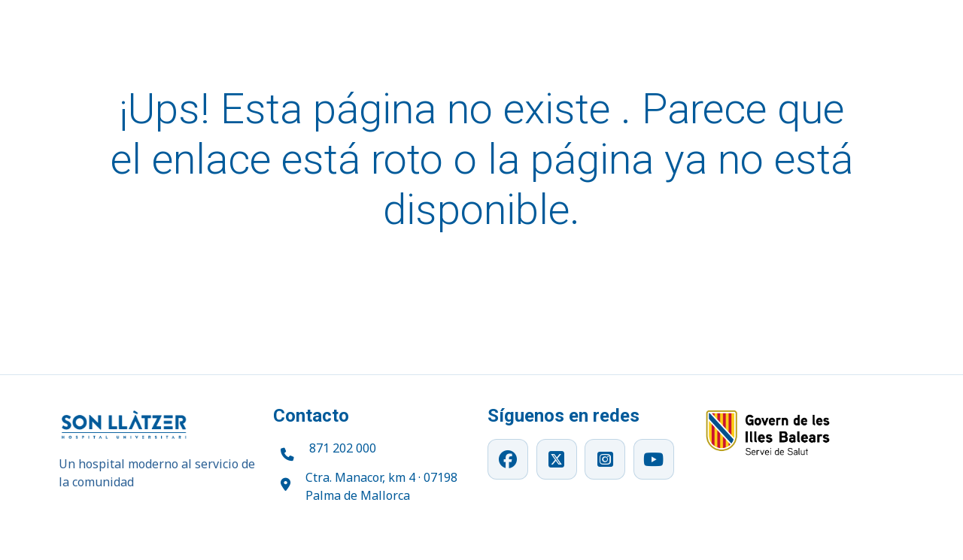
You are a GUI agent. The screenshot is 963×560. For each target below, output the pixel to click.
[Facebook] (508, 459)
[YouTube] (654, 459)
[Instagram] (605, 459)
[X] (557, 459)
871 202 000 (343, 448)
